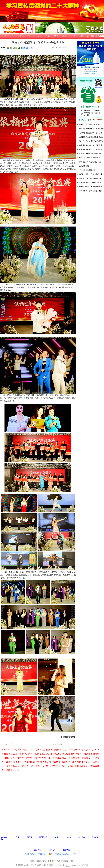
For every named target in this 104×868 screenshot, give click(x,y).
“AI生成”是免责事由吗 (87, 170)
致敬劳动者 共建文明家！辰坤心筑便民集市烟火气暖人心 (91, 125)
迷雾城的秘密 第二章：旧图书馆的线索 (91, 145)
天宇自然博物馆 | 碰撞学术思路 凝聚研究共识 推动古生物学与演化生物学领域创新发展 (91, 183)
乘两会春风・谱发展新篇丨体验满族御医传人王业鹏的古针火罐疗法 (91, 191)
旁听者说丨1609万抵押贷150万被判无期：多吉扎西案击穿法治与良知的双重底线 (91, 162)
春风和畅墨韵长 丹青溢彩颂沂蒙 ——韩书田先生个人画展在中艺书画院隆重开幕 (91, 174)
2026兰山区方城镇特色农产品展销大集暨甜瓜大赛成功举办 (91, 141)
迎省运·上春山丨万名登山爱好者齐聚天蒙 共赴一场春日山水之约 (91, 187)
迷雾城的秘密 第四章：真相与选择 (91, 129)
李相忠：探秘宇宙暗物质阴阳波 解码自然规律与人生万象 (91, 154)
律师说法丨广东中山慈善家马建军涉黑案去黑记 (91, 178)
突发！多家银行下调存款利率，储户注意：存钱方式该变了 (91, 158)
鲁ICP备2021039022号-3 (35, 854)
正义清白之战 (84, 166)
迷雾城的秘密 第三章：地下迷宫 (91, 133)
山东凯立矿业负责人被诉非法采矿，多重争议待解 (91, 137)
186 (31, 48)
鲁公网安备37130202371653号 (63, 854)
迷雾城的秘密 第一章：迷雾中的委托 (91, 149)
